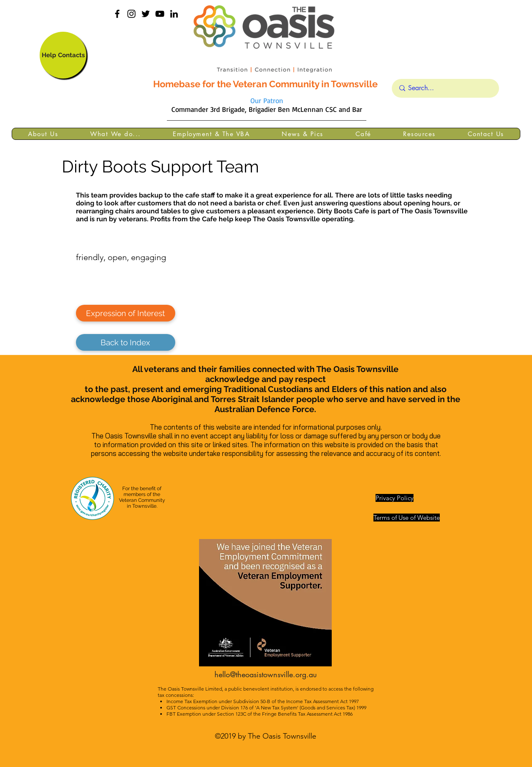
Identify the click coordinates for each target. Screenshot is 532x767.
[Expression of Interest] (126, 313)
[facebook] (117, 14)
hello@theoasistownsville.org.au (266, 674)
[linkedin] (174, 14)
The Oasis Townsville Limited (190, 689)
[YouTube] (160, 14)
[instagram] (131, 14)
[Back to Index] (126, 342)
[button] (43, 134)
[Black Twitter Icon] (146, 14)
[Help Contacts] (63, 55)
